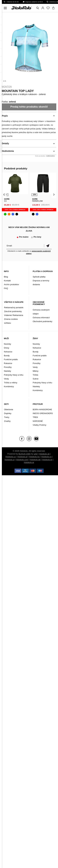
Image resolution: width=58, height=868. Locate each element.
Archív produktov (11, 284)
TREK (35, 417)
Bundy (7, 356)
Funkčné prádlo (11, 359)
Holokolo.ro (46, 457)
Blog (6, 277)
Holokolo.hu (34, 457)
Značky (7, 421)
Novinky (7, 344)
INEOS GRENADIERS (43, 413)
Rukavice (8, 363)
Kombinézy (9, 386)
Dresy (6, 348)
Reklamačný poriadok (14, 307)
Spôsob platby (39, 277)
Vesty (6, 379)
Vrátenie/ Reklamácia (14, 315)
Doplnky (8, 413)
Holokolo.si (10, 460)
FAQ (6, 288)
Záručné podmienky (13, 311)
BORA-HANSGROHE (42, 410)
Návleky (7, 371)
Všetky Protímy (40, 425)
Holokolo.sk (44, 454)
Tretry (7, 417)
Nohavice (8, 352)
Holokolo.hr (47, 460)
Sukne (36, 379)
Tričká (35, 375)
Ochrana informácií (41, 318)
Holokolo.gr (29, 462)
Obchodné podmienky (43, 321)
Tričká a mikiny (11, 383)
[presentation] (4, 194)
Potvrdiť (48, 246)
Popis (5, 116)
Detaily (5, 143)
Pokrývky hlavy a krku (14, 375)
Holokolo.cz (11, 457)
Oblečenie (9, 410)
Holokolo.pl (22, 457)
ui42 (36, 454)
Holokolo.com (22, 460)
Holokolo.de (35, 460)
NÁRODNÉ (38, 421)
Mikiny (36, 371)
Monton (7, 87)
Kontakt (7, 281)
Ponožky (8, 367)
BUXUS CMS (25, 454)
